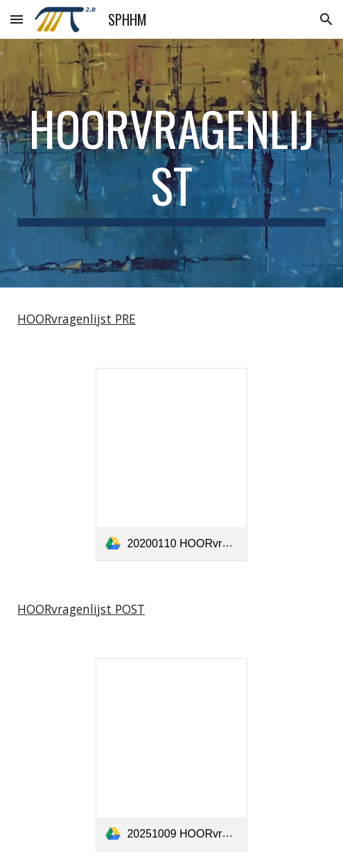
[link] (171, 464)
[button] (17, 19)
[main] (171, 163)
